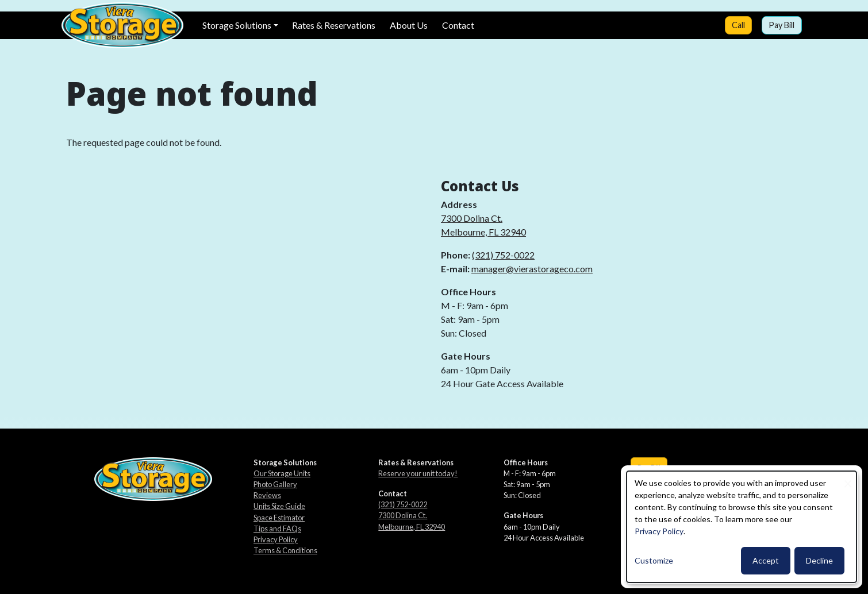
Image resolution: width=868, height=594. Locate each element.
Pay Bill (781, 25)
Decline (819, 560)
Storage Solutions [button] (237, 25)
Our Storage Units (282, 473)
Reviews (267, 495)
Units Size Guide (279, 506)
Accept (766, 560)
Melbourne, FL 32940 (483, 232)
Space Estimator (279, 518)
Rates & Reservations (334, 25)
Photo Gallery (275, 484)
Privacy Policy (276, 539)
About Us (409, 25)
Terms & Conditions (285, 550)
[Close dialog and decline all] (848, 478)
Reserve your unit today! (418, 473)
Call (738, 25)
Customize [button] (654, 560)
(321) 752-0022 (503, 255)
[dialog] (742, 527)
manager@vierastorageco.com (532, 269)
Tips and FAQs (277, 529)
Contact (458, 25)
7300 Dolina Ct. (472, 218)
